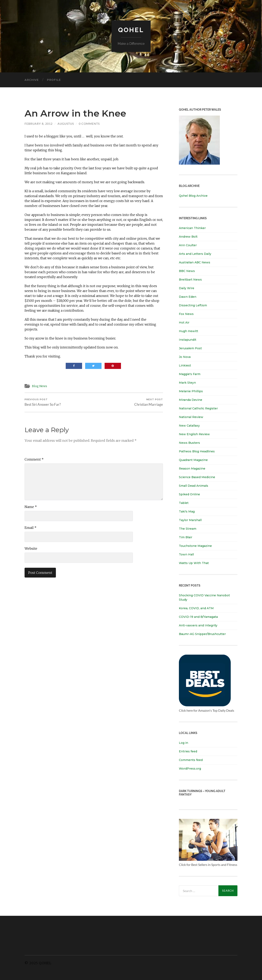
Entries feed (188, 751)
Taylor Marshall (190, 520)
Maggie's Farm (190, 374)
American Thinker (192, 228)
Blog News (40, 386)
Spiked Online (189, 494)
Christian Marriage (149, 402)
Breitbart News (190, 280)
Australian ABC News (195, 262)
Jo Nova (185, 357)
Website (31, 549)
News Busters (189, 443)
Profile (54, 80)
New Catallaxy (189, 426)
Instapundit (188, 340)
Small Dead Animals (194, 486)
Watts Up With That (194, 563)
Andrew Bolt (188, 237)
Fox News (186, 314)
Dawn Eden (188, 297)
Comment (34, 460)
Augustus (66, 124)
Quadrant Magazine (193, 460)
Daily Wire (187, 288)
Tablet (184, 503)
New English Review (194, 434)
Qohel (131, 30)
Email (30, 528)
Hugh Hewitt (189, 331)
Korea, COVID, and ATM (196, 608)
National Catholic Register (198, 408)
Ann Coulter (188, 245)
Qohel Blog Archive (193, 196)
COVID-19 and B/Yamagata (199, 617)
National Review (191, 417)
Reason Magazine (192, 469)
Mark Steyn (187, 383)
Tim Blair (186, 537)
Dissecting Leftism (193, 305)
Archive (32, 80)
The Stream (188, 529)
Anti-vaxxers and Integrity (198, 625)
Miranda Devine (191, 400)
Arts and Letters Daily (195, 254)
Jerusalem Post (190, 348)
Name (31, 507)
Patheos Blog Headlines (197, 451)
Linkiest (185, 365)
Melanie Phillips (191, 391)
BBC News (187, 271)
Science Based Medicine (197, 477)
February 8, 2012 (39, 124)
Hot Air (184, 323)
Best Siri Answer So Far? (43, 402)
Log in (184, 743)
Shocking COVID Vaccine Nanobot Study (204, 597)
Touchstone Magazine (195, 546)
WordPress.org (190, 769)
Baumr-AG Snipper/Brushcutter (202, 634)
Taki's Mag (187, 511)
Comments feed (191, 760)
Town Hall (186, 554)
